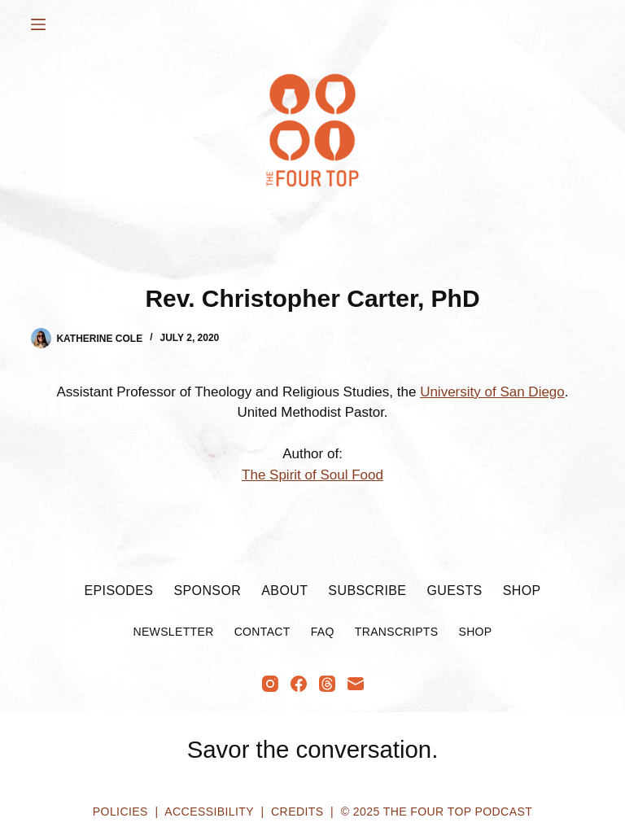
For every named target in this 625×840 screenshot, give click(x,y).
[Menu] (38, 24)
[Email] (356, 684)
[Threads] (327, 684)
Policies (120, 812)
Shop (522, 591)
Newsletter (173, 632)
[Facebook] (299, 684)
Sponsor (207, 591)
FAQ (323, 632)
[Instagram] (270, 684)
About (284, 591)
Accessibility (209, 812)
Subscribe (367, 591)
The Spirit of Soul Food (312, 475)
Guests (454, 591)
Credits (297, 812)
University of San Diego (492, 392)
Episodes (118, 591)
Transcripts (397, 632)
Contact (262, 632)
